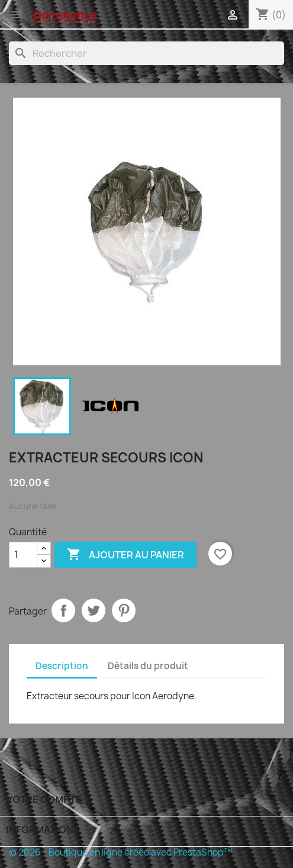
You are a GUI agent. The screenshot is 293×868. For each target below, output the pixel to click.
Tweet (94, 610)
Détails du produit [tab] (148, 666)
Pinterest (124, 610)
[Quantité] (23, 555)
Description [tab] (62, 666)
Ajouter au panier (125, 555)
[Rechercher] (146, 53)
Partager (63, 610)
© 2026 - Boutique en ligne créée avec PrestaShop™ (120, 852)
